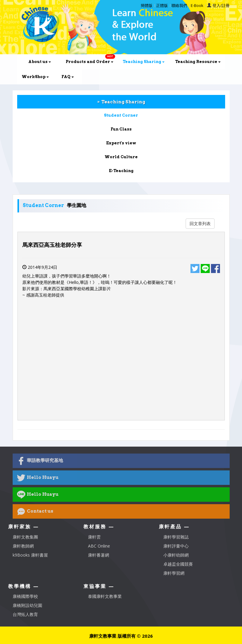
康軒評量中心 (176, 546)
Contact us (35, 511)
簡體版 (147, 5)
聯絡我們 (179, 5)
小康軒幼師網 (176, 555)
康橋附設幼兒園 (27, 605)
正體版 (162, 5)
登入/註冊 (221, 5)
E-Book (197, 5)
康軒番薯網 (99, 555)
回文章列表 (200, 223)
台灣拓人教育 (25, 614)
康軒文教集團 (25, 537)
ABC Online (99, 546)
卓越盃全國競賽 (178, 564)
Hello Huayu (38, 478)
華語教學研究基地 (40, 461)
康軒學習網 (174, 573)
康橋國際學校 (25, 596)
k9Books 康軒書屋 (30, 555)
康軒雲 (94, 537)
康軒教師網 (23, 546)
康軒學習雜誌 (176, 537)
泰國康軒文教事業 (105, 596)
